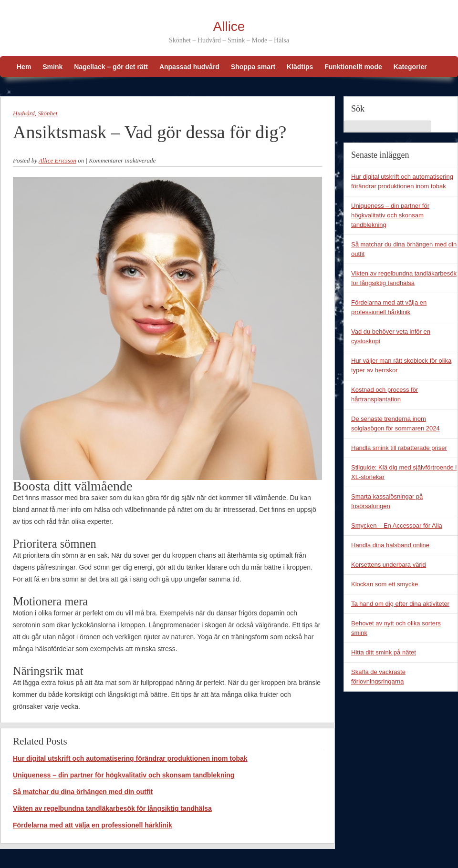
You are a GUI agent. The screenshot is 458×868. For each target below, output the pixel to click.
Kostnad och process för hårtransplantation (385, 394)
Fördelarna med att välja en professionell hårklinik (93, 825)
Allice (229, 26)
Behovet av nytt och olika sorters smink (396, 628)
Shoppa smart (253, 67)
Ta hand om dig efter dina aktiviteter (400, 604)
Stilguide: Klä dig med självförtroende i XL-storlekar (404, 472)
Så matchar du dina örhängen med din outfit (83, 792)
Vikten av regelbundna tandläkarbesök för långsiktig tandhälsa (112, 808)
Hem (24, 67)
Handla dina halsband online (390, 545)
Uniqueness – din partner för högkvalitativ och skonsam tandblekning (124, 775)
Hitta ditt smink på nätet (384, 652)
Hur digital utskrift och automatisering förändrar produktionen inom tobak (130, 758)
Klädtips (300, 67)
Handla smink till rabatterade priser (399, 448)
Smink (52, 67)
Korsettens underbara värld (389, 565)
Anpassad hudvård (189, 67)
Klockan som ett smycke (385, 584)
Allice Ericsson (57, 160)
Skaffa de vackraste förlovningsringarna (378, 677)
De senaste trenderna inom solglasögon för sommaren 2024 (396, 424)
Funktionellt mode (353, 67)
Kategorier (410, 67)
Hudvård (24, 113)
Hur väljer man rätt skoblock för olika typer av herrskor (401, 365)
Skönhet (47, 113)
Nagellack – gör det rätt (111, 67)
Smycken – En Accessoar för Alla (397, 526)
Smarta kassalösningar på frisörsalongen (387, 501)
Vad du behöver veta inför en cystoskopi (391, 336)
